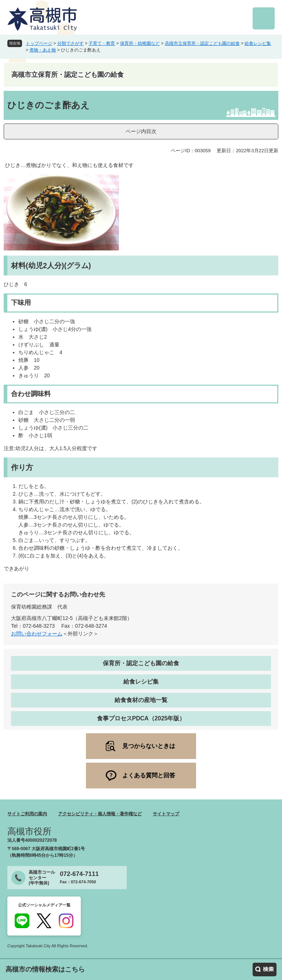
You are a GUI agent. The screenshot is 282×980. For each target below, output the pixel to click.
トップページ (39, 43)
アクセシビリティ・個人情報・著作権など (100, 814)
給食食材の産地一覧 (141, 700)
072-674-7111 (79, 874)
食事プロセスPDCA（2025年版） (141, 718)
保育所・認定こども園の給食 (141, 663)
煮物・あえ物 (43, 50)
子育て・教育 (102, 43)
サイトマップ (166, 814)
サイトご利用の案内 (27, 814)
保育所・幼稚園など (140, 43)
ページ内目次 (141, 131)
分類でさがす (70, 43)
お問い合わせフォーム (37, 634)
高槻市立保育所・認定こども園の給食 (202, 43)
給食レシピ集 (258, 43)
